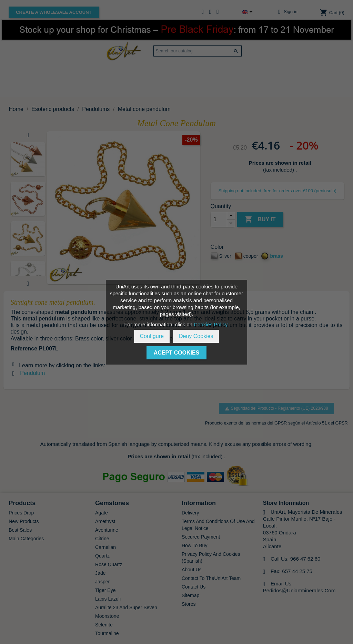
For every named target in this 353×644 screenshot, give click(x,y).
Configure (152, 336)
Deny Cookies (196, 336)
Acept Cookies (176, 353)
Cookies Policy (210, 324)
